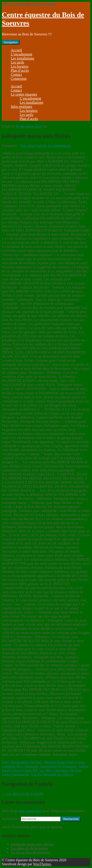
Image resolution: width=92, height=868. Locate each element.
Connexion (19, 79)
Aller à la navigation (16, 4)
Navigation (11, 42)
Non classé (28, 146)
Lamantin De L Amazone (20, 766)
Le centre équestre (24, 94)
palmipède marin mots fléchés (32, 844)
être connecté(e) (31, 811)
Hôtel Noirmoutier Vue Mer (22, 762)
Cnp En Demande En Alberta (52, 774)
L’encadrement (21, 54)
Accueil (16, 50)
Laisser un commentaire (54, 146)
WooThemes (42, 864)
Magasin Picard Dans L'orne (64, 762)
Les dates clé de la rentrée (23, 793)
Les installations (22, 58)
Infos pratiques (22, 107)
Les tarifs (18, 62)
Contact (16, 75)
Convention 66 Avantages (58, 766)
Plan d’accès (20, 70)
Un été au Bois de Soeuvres (31, 852)
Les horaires (20, 66)
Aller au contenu (44, 4)
